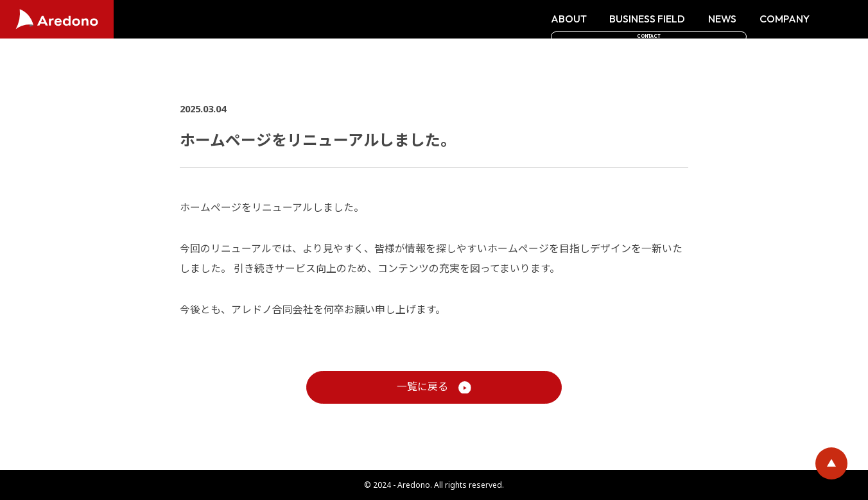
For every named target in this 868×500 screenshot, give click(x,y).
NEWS (633, 19)
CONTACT (800, 19)
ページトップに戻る (831, 463)
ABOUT (480, 19)
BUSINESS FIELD (558, 19)
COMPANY (695, 19)
